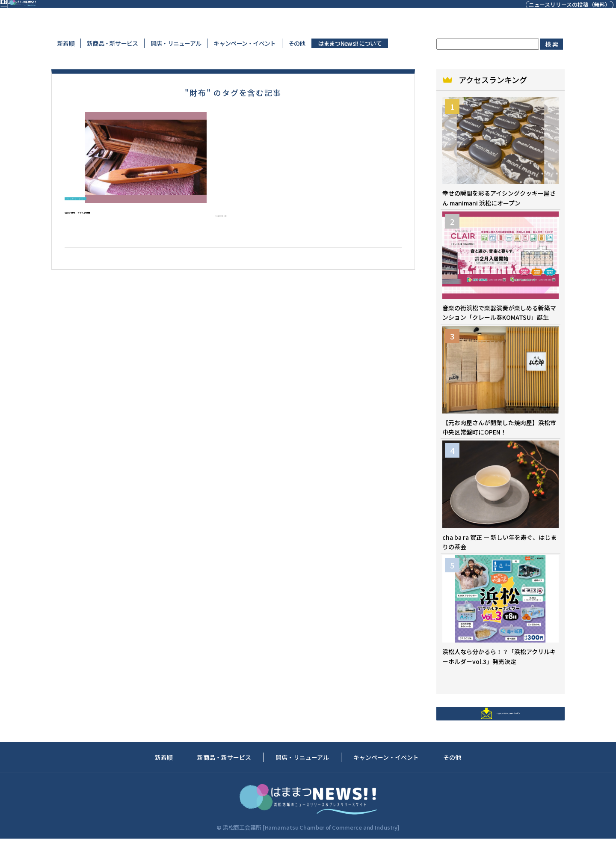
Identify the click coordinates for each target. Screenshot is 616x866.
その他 (297, 43)
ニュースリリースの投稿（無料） (545, 15)
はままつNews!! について (350, 43)
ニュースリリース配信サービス (500, 737)
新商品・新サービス (113, 43)
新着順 (66, 43)
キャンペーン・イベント (244, 43)
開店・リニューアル (176, 43)
